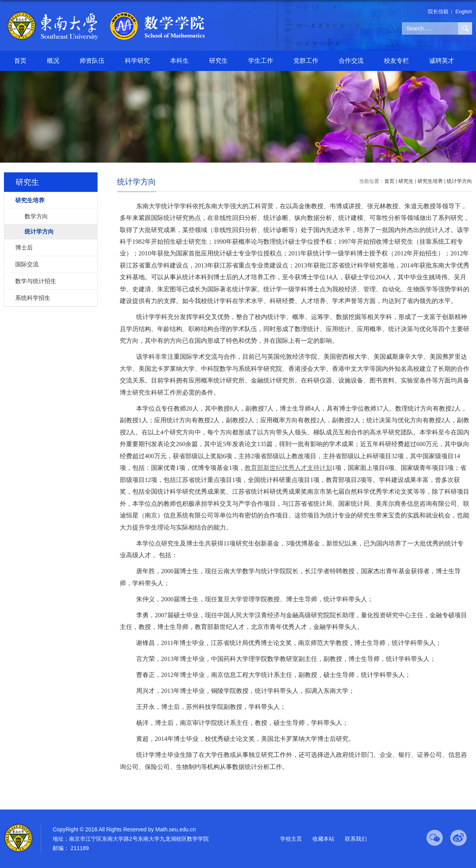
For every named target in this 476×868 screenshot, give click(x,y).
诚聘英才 (442, 61)
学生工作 (261, 61)
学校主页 (291, 839)
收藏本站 (323, 839)
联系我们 (356, 839)
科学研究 (137, 61)
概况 (53, 61)
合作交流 (351, 61)
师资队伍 (92, 61)
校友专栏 (396, 61)
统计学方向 (459, 181)
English (464, 12)
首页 (20, 61)
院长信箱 (438, 12)
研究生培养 (430, 181)
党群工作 (306, 61)
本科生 (179, 61)
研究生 (218, 61)
